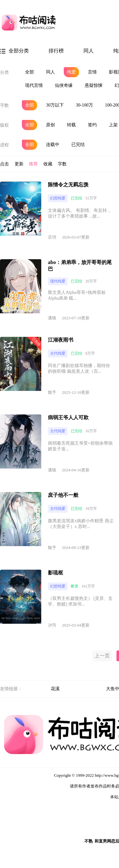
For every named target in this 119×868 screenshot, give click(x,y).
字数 (4, 105)
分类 (4, 72)
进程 (4, 145)
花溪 (55, 689)
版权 (4, 125)
